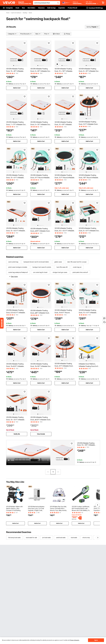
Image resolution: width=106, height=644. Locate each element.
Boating (25, 13)
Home (8, 13)
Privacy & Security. (75, 640)
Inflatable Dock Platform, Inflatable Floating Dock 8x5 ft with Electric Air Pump (89, 366)
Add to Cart (17, 88)
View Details (41, 434)
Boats (30, 13)
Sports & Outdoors (16, 13)
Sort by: (89, 27)
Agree (96, 640)
